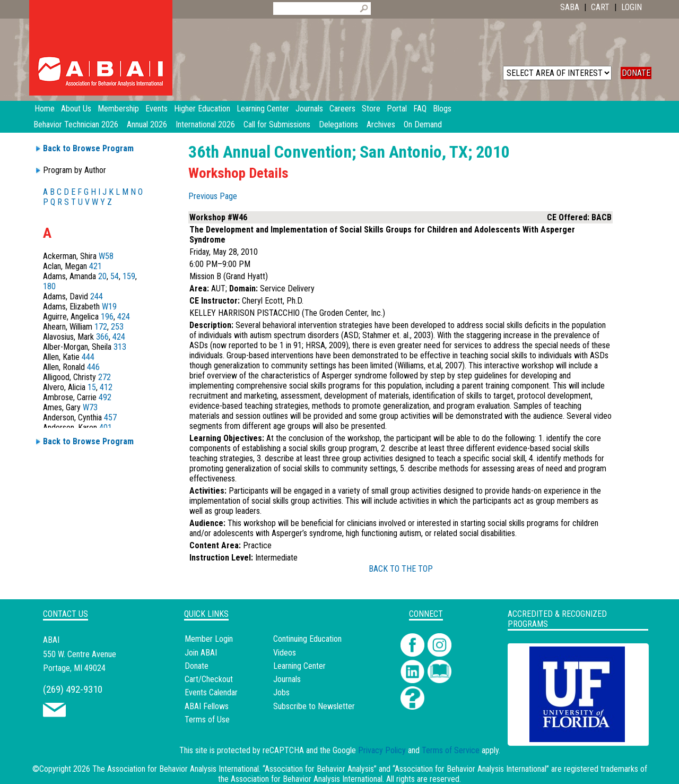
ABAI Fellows (207, 706)
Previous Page (213, 196)
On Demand (423, 124)
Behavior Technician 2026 (76, 124)
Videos (285, 653)
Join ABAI (201, 653)
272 (105, 377)
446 (93, 367)
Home (45, 109)
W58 (106, 256)
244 (97, 296)
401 (106, 428)
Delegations (338, 124)
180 (49, 286)
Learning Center (299, 666)
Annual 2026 (147, 124)
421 (95, 266)
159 (129, 276)
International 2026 (205, 124)
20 (102, 276)
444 (88, 357)
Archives (381, 124)
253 (117, 327)
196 (107, 317)
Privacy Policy (382, 750)
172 (101, 327)
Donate (197, 666)
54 (115, 276)
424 (124, 317)
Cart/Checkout (209, 679)
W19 (109, 307)
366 (102, 337)
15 (92, 387)
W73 (90, 407)
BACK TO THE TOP (401, 569)
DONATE (636, 73)
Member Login (209, 639)
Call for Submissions (277, 124)
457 (110, 417)
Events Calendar (211, 692)
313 (120, 347)
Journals (287, 679)
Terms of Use (207, 720)
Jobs (281, 692)
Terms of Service (451, 750)
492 (105, 397)
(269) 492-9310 (73, 689)
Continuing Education (307, 639)
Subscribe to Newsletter (314, 706)
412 (106, 387)
